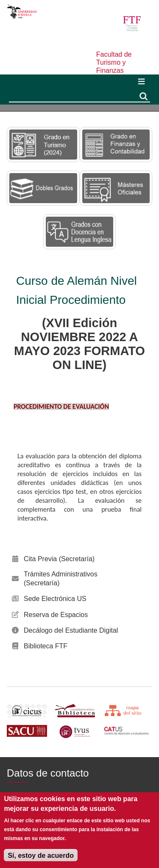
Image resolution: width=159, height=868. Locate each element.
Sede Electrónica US (55, 599)
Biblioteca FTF (46, 646)
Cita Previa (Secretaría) (59, 559)
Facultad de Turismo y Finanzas (114, 62)
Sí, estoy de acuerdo (41, 856)
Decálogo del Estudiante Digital (71, 630)
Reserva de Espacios (56, 615)
